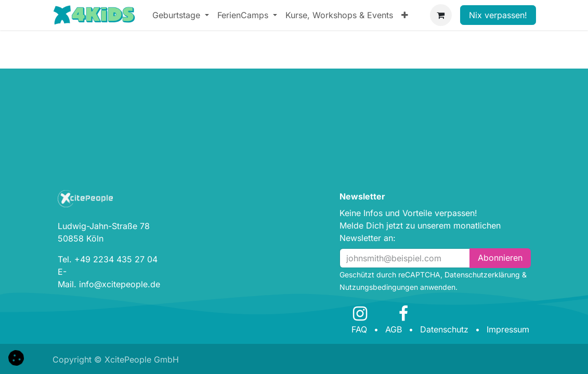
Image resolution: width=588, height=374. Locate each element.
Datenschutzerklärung (482, 275)
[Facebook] (403, 314)
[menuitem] (181, 15)
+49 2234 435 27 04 (116, 259)
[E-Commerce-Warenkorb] (441, 15)
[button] (16, 357)
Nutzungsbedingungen (379, 287)
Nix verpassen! (498, 15)
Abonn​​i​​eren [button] (500, 258)
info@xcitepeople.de (120, 284)
